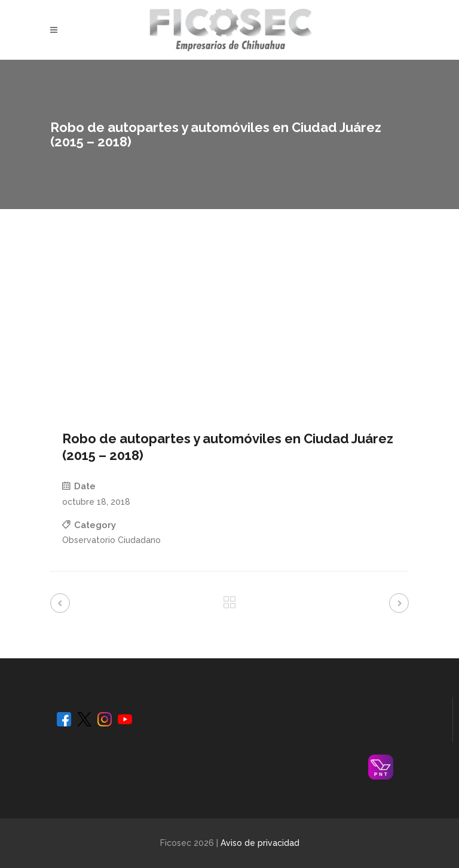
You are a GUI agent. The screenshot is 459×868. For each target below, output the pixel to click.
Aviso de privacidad (260, 843)
